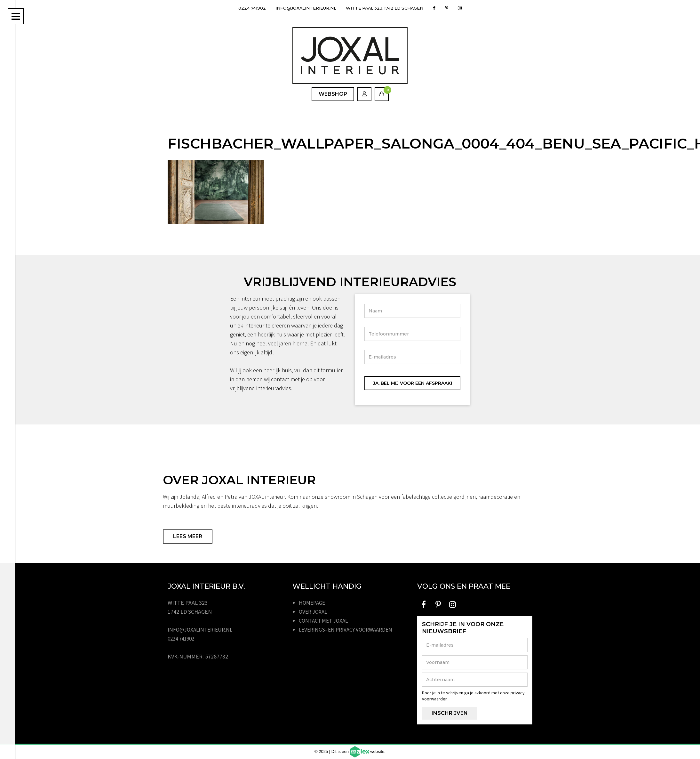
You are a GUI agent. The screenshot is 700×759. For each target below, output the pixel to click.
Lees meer (188, 536)
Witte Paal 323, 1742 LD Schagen (389, 8)
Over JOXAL (314, 612)
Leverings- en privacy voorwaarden (349, 630)
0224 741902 (245, 8)
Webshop (333, 94)
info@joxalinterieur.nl (303, 8)
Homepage (313, 603)
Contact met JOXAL (325, 621)
